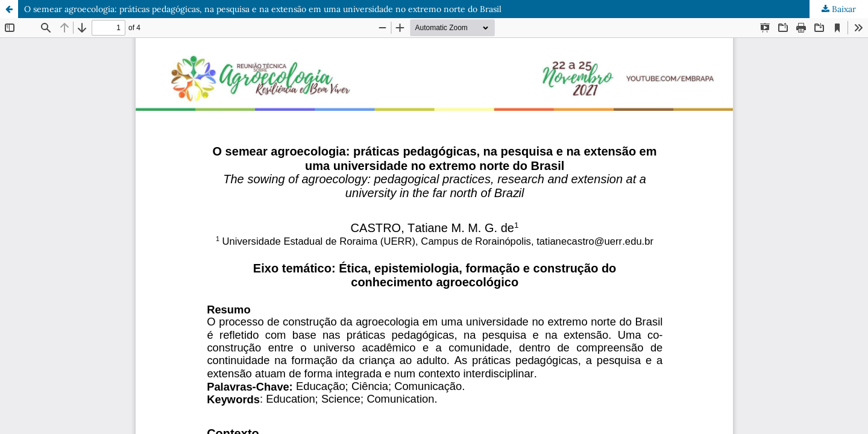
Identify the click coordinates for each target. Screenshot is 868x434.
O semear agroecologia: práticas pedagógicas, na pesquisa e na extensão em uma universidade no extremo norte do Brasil (263, 9)
